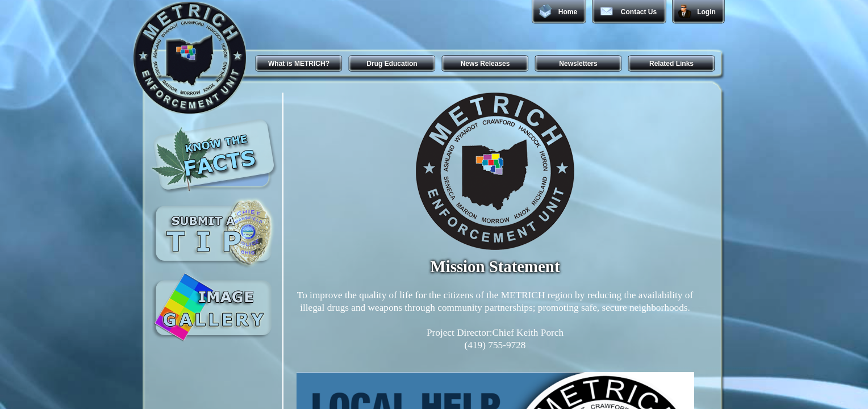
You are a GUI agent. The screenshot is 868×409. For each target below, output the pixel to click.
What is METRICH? (299, 64)
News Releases (485, 64)
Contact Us (639, 12)
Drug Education (392, 64)
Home (568, 12)
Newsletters (578, 64)
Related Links (671, 64)
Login (706, 12)
